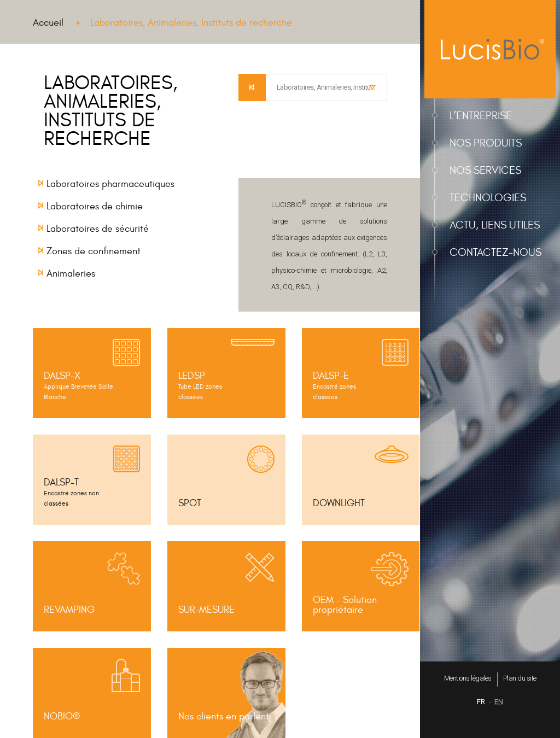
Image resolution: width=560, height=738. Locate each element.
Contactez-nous (495, 252)
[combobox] (326, 87)
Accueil (48, 23)
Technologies (488, 198)
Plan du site (520, 678)
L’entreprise (481, 116)
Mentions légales (468, 678)
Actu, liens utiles (495, 225)
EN (499, 702)
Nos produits (486, 143)
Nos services (485, 170)
